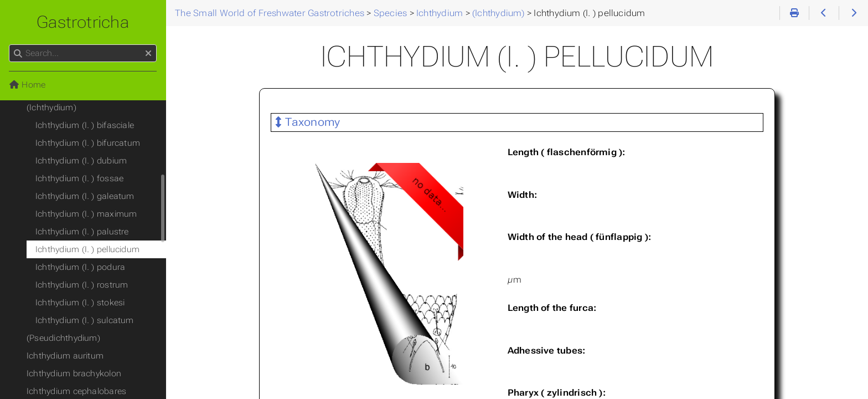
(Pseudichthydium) (63, 338)
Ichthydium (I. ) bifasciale (85, 125)
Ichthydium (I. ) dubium (81, 161)
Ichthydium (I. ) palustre (82, 232)
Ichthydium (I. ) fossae (79, 178)
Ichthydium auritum (65, 356)
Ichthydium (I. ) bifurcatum (88, 143)
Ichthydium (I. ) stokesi (80, 303)
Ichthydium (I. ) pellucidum (87, 249)
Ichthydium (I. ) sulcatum (85, 320)
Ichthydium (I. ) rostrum (82, 285)
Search (10, 45)
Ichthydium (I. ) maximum (86, 214)
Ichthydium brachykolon (74, 374)
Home (27, 85)
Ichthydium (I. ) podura (80, 267)
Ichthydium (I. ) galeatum (85, 196)
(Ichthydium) (51, 108)
